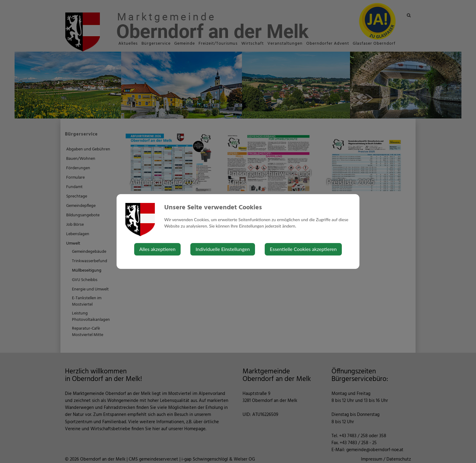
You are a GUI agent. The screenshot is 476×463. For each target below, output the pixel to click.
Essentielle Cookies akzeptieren (303, 249)
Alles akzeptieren (157, 249)
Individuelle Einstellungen (223, 249)
